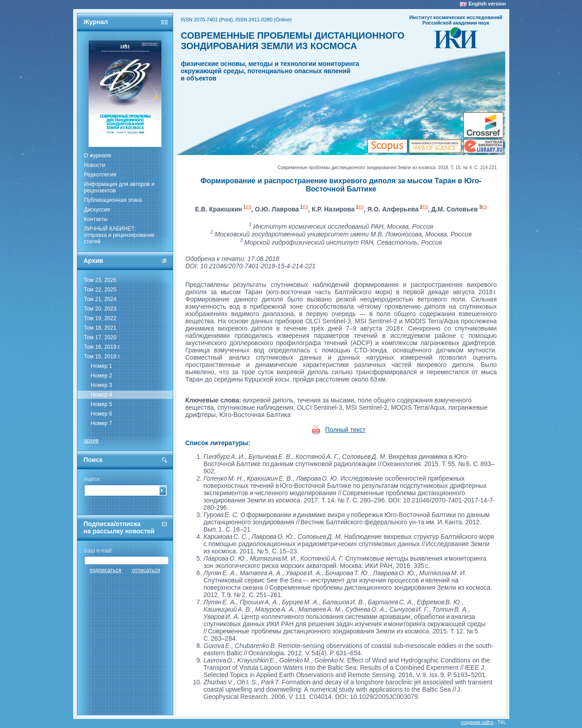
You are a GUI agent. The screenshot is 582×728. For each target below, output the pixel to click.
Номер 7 (102, 423)
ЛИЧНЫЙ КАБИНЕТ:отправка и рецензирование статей (120, 235)
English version (487, 4)
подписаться (105, 570)
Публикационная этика (113, 200)
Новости (95, 165)
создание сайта (477, 722)
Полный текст (345, 430)
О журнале (98, 156)
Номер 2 (102, 376)
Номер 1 (102, 366)
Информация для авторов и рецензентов (119, 187)
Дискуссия (97, 210)
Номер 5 (102, 404)
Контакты (96, 219)
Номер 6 (102, 414)
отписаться (146, 570)
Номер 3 (102, 385)
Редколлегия (100, 175)
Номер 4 (102, 395)
